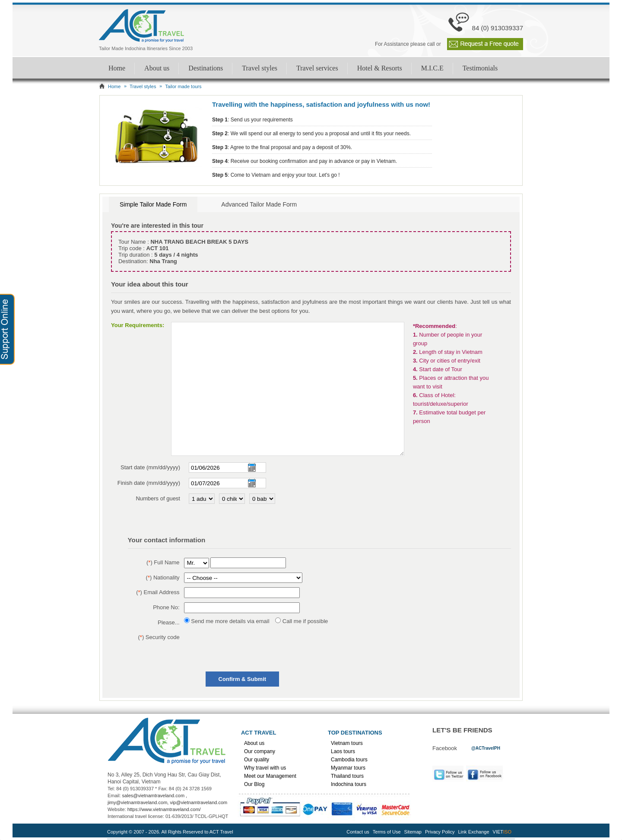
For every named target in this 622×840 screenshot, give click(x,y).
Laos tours (343, 751)
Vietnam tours (347, 743)
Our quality (257, 760)
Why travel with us (265, 768)
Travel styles (260, 68)
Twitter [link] (448, 774)
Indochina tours (349, 784)
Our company (260, 751)
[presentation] (250, 649)
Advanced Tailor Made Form (259, 204)
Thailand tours (347, 776)
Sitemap (413, 832)
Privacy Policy (440, 832)
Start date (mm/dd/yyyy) (150, 467)
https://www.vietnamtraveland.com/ (164, 809)
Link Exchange (473, 832)
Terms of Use (387, 832)
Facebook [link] (487, 774)
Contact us (358, 832)
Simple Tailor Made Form (153, 204)
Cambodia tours (349, 760)
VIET (502, 832)
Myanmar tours (348, 768)
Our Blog (254, 784)
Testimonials (480, 68)
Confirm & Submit (243, 679)
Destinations (206, 68)
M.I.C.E (432, 68)
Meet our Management (270, 776)
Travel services (317, 68)
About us (157, 68)
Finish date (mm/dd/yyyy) (149, 483)
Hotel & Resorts (380, 68)
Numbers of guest (158, 498)
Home (117, 68)
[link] (486, 748)
